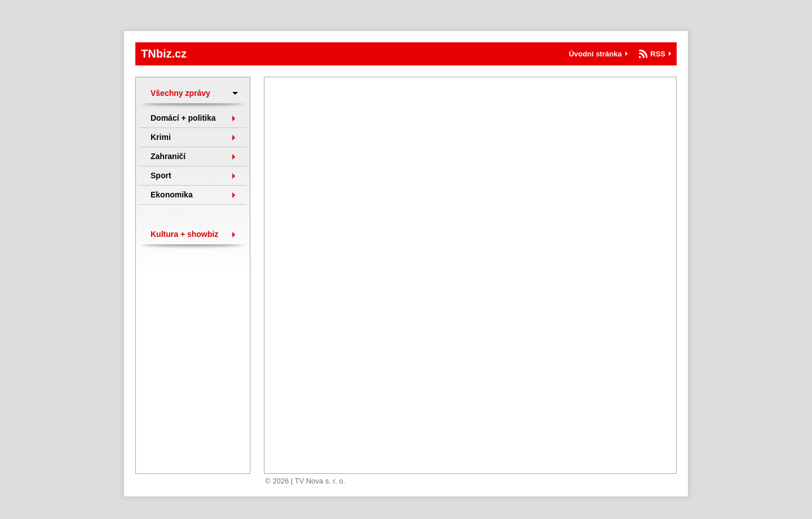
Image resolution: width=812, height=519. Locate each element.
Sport (161, 175)
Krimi (161, 137)
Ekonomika (172, 195)
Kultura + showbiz (184, 234)
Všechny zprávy (180, 93)
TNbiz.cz (164, 54)
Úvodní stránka (595, 54)
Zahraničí (168, 156)
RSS (658, 54)
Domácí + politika (183, 118)
